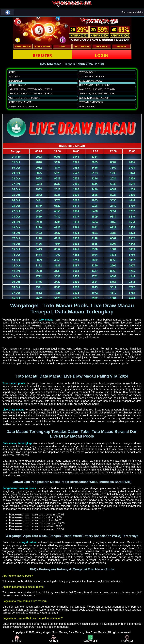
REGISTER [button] (42, 55)
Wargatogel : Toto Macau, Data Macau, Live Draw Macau (71, 632)
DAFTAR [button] (54, 639)
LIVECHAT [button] (127, 639)
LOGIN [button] (102, 55)
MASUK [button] (17, 639)
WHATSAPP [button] (90, 639)
